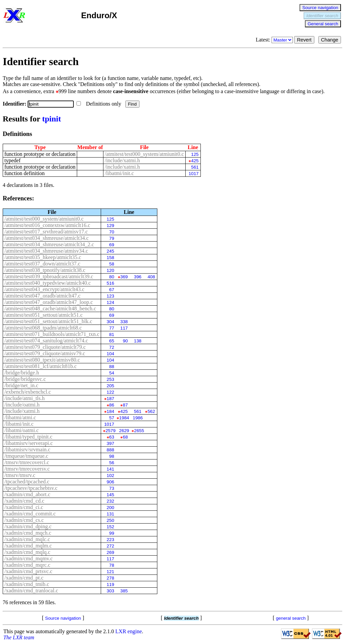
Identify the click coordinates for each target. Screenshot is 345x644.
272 (111, 546)
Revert (304, 40)
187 (111, 399)
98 (112, 456)
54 (112, 373)
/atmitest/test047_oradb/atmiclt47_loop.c (49, 302)
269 (111, 552)
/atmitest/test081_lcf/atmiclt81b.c (41, 366)
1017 (194, 174)
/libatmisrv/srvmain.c (27, 450)
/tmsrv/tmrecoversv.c (27, 469)
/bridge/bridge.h (22, 373)
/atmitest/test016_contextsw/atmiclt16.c (47, 225)
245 (111, 251)
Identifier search (322, 16)
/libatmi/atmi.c (20, 417)
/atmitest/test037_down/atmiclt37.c (42, 264)
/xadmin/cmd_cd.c (24, 501)
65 (112, 341)
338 (124, 322)
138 (137, 341)
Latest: (275, 40)
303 (111, 591)
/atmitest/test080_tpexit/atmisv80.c (42, 360)
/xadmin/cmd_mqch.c (28, 533)
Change (330, 40)
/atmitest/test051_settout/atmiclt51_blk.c (48, 321)
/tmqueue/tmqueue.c (26, 456)
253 (111, 379)
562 (151, 411)
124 (111, 302)
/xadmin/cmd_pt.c (24, 578)
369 (124, 277)
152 (111, 527)
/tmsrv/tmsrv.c (20, 475)
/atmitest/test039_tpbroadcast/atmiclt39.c (49, 276)
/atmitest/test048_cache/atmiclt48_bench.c (50, 309)
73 (112, 488)
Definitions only (99, 104)
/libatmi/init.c (119, 173)
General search (323, 24)
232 (111, 501)
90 (125, 341)
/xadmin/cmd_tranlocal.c (31, 591)
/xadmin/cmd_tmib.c (27, 584)
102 (111, 475)
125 (195, 154)
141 (111, 469)
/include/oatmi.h (22, 405)
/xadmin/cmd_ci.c (24, 507)
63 (112, 437)
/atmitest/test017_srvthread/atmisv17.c (46, 232)
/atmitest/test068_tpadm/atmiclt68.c (43, 328)
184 (111, 411)
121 (111, 572)
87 (125, 405)
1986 (138, 418)
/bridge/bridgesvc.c (25, 379)
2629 (124, 431)
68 (125, 437)
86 (112, 405)
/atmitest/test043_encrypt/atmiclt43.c (44, 289)
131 (111, 514)
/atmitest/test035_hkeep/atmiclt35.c (43, 257)
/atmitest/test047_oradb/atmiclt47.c (42, 296)
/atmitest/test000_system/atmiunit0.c (144, 154)
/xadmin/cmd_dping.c (28, 526)
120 (111, 270)
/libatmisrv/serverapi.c (29, 443)
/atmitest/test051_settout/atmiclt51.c (43, 315)
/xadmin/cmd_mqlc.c (27, 539)
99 (112, 533)
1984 (124, 418)
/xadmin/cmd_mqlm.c (28, 546)
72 (112, 347)
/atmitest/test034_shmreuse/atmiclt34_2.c (49, 244)
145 (111, 495)
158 (111, 258)
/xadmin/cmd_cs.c (24, 520)
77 (112, 328)
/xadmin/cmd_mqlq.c (27, 552)
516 (111, 283)
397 (111, 443)
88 (112, 367)
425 (195, 161)
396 (137, 277)
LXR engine (129, 631)
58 (112, 264)
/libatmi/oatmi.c (22, 430)
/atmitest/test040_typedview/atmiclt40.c (48, 283)
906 (111, 482)
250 (111, 520)
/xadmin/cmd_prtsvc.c (28, 571)
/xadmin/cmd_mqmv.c (28, 558)
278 (111, 578)
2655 (139, 431)
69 (112, 245)
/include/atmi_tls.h (25, 398)
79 (112, 238)
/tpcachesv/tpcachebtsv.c (31, 488)
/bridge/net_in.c (21, 385)
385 (124, 591)
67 (112, 290)
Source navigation (320, 8)
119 (111, 584)
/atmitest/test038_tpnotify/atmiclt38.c (45, 270)
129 (111, 226)
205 (111, 386)
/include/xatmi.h (122, 160)
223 (111, 540)
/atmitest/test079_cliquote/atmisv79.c (45, 353)
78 (112, 565)
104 (111, 354)
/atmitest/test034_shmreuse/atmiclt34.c (46, 238)
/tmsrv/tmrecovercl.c (27, 462)
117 (124, 328)
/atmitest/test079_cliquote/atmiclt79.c (45, 347)
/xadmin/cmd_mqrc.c (27, 565)
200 (111, 508)
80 (112, 277)
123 (111, 296)
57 (112, 418)
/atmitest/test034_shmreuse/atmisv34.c (46, 251)
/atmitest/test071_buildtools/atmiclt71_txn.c (52, 334)
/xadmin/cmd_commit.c (30, 514)
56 (112, 463)
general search (291, 618)
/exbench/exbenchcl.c (28, 392)
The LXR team (19, 637)
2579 (111, 431)
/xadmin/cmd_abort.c (27, 494)
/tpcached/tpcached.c (27, 482)
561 (195, 167)
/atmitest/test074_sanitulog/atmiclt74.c (46, 341)
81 (112, 334)
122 (111, 392)
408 (151, 277)
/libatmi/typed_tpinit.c (28, 437)
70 (112, 232)
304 (111, 322)
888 (111, 450)
